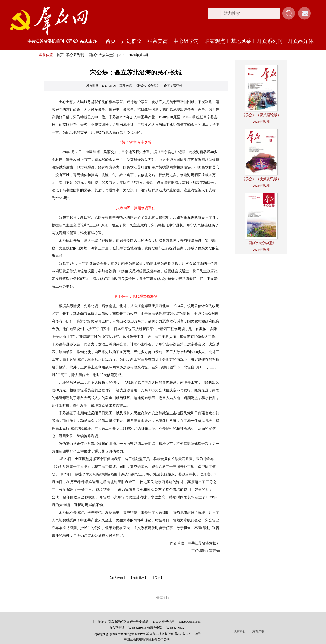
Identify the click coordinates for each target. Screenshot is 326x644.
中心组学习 (186, 41)
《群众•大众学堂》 (101, 55)
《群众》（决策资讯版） (261, 179)
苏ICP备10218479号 (188, 634)
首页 (111, 41)
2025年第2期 (261, 186)
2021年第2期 (138, 55)
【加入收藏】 (117, 578)
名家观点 (215, 41)
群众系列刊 (270, 41)
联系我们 (239, 631)
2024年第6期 (261, 250)
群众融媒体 (301, 41)
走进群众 (131, 41)
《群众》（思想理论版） (261, 115)
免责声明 (258, 631)
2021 (122, 55)
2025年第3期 (261, 122)
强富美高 (158, 41)
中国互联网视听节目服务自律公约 (147, 639)
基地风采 (241, 41)
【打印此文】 (139, 578)
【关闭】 (158, 578)
